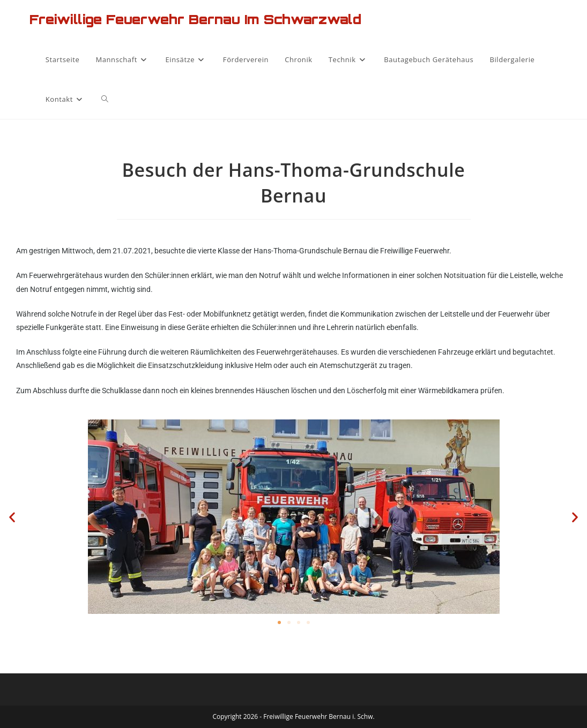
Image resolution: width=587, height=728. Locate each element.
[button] (12, 517)
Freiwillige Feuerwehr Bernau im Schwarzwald (195, 19)
